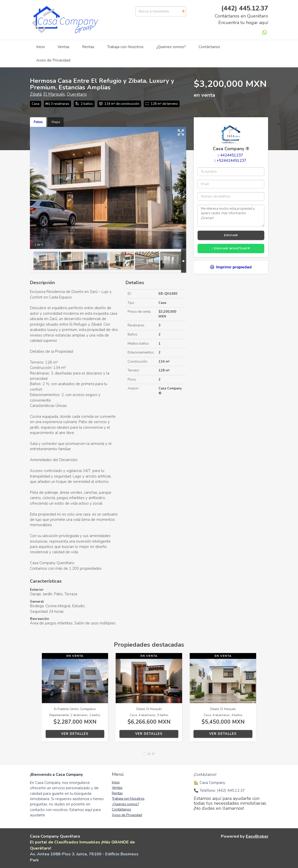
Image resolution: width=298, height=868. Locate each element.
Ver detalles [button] (75, 734)
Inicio (41, 47)
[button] (36, 700)
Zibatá (36, 94)
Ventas (64, 47)
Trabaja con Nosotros (125, 47)
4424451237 (232, 155)
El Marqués (54, 94)
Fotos (38, 122)
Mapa (56, 122)
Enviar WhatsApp (231, 248)
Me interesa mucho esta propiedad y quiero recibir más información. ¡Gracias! (231, 216)
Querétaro (77, 94)
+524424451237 (231, 161)
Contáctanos (209, 47)
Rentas (88, 47)
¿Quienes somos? (171, 47)
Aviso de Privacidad (53, 60)
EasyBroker (257, 836)
